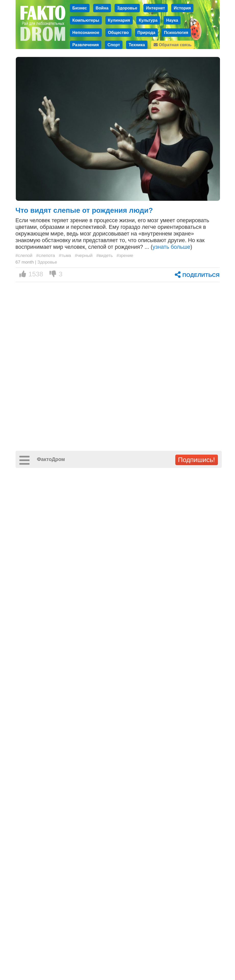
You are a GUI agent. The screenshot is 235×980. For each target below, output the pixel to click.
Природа (146, 32)
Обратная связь (173, 45)
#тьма (65, 255)
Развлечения (86, 45)
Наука (172, 20)
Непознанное (86, 32)
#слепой (24, 255)
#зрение (125, 255)
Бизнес (80, 8)
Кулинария (119, 20)
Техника (137, 45)
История (182, 8)
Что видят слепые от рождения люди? (84, 210)
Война (102, 8)
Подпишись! (197, 460)
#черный (84, 255)
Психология (176, 32)
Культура (148, 20)
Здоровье (127, 8)
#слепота (46, 255)
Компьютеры (86, 20)
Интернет (156, 8)
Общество (118, 32)
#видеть (104, 255)
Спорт (114, 45)
